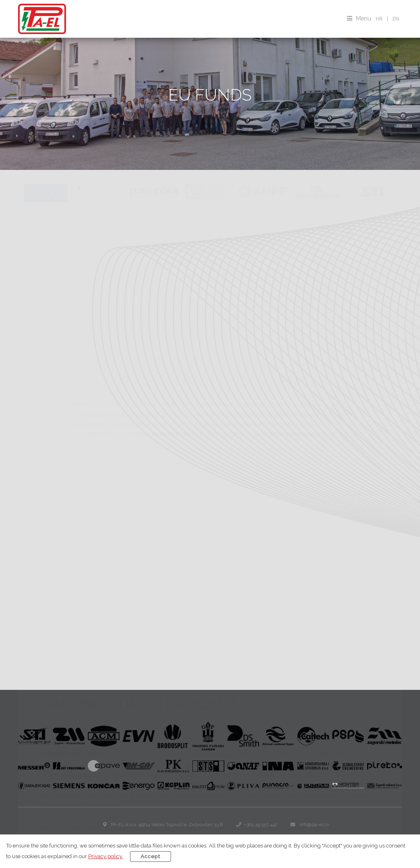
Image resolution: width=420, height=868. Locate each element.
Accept (151, 856)
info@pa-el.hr (314, 824)
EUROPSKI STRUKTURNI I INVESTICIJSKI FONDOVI (114, 653)
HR (379, 19)
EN (396, 19)
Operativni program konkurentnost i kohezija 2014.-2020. (122, 663)
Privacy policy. (106, 856)
